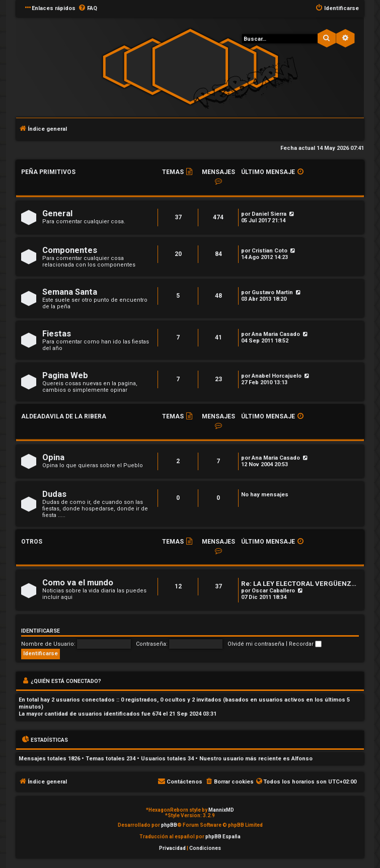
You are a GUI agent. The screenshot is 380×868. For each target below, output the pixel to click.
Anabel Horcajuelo (277, 376)
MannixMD (221, 810)
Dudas (54, 494)
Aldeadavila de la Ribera (64, 416)
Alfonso (302, 759)
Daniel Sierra (269, 214)
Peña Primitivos (48, 172)
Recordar (305, 644)
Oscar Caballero (273, 591)
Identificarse (41, 631)
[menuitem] (88, 9)
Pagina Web (65, 375)
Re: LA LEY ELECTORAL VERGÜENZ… (299, 584)
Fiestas (57, 334)
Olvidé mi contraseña (256, 644)
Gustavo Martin (272, 292)
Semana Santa (70, 292)
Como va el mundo (78, 583)
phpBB (169, 825)
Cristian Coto (270, 251)
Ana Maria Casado (276, 334)
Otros (32, 542)
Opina (53, 457)
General (57, 213)
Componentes (70, 250)
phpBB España (223, 837)
